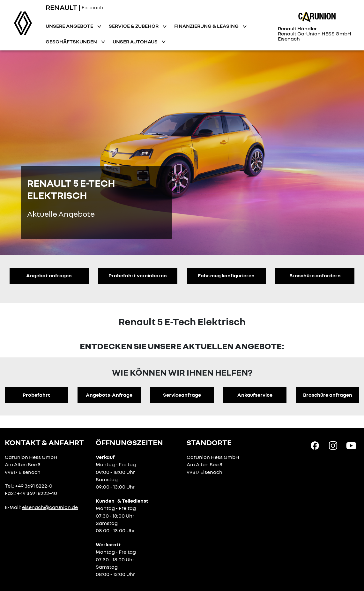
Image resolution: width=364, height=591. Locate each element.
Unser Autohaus (136, 41)
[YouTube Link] (351, 445)
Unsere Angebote (70, 26)
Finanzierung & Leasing (207, 26)
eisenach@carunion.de (50, 507)
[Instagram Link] (333, 445)
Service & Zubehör (134, 26)
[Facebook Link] (315, 445)
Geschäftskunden (72, 41)
